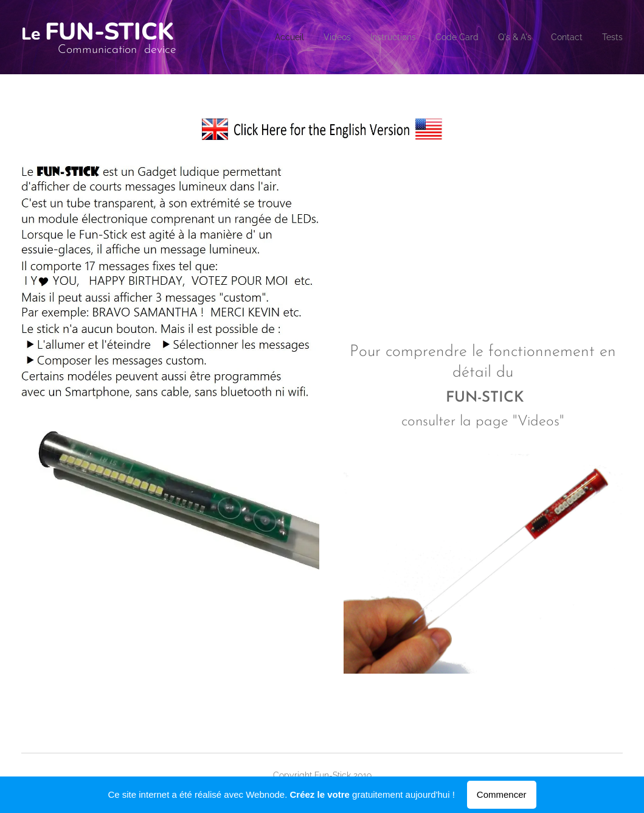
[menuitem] (253, 37)
